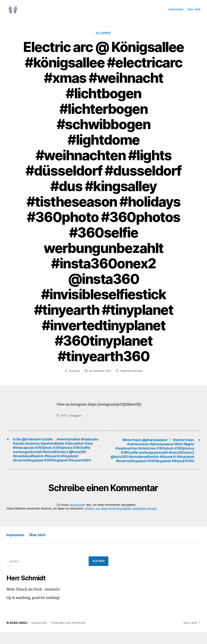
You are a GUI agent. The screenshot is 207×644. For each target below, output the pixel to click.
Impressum (176, 12)
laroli (76, 376)
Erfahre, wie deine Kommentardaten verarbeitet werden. (121, 521)
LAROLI (23, 635)
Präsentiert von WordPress (70, 635)
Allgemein (103, 38)
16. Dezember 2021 (100, 376)
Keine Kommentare (132, 376)
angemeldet (78, 517)
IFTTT (65, 421)
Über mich (194, 12)
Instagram (75, 421)
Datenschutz (40, 635)
